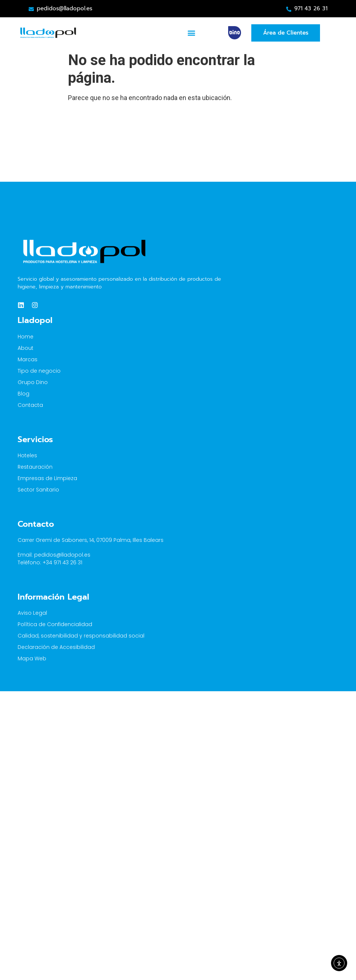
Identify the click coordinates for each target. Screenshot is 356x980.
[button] (192, 33)
